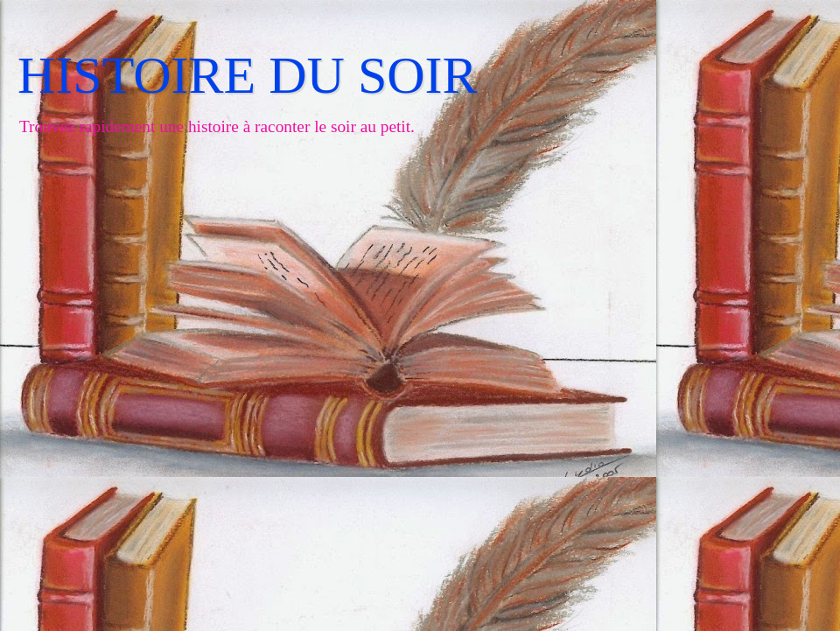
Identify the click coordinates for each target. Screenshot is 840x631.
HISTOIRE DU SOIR (248, 75)
